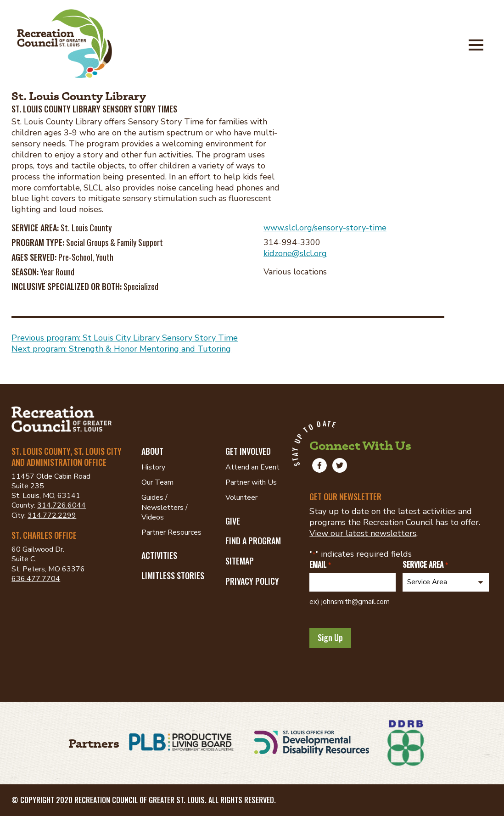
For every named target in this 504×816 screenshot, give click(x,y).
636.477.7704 (36, 579)
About (152, 451)
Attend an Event (252, 467)
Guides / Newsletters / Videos (165, 507)
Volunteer (241, 497)
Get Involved (248, 451)
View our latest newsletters (363, 533)
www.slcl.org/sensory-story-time (325, 228)
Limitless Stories (173, 576)
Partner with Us (251, 482)
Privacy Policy (252, 581)
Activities (159, 555)
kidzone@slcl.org (295, 253)
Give (233, 521)
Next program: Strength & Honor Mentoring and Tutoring (121, 349)
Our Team (157, 482)
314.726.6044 (62, 505)
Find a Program (253, 541)
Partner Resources (171, 532)
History (153, 467)
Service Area (425, 565)
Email (320, 565)
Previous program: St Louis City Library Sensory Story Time (125, 338)
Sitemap (240, 561)
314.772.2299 (52, 515)
